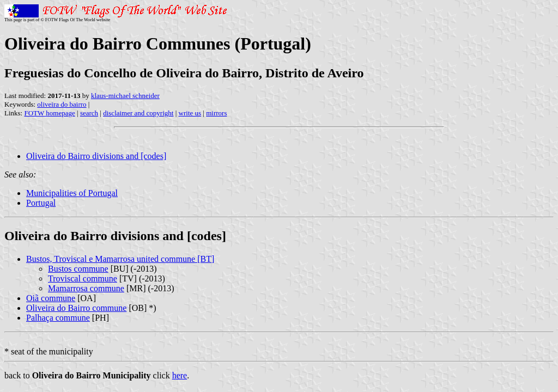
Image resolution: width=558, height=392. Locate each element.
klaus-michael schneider (125, 96)
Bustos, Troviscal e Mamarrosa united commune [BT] (120, 259)
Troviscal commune (83, 278)
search (89, 113)
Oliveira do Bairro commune (76, 308)
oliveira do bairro (62, 104)
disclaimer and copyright (138, 113)
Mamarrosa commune (86, 288)
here (180, 375)
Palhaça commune (58, 318)
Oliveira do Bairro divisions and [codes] (96, 156)
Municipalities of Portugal (72, 193)
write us (190, 113)
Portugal (41, 203)
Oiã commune (51, 298)
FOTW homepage (49, 113)
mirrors (216, 113)
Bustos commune (78, 269)
